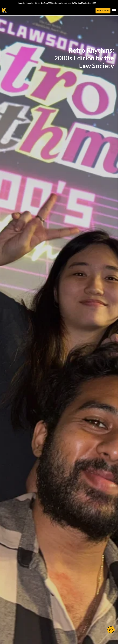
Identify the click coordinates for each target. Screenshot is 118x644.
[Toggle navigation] (114, 11)
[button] (111, 628)
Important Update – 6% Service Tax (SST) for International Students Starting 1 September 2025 (58, 3)
